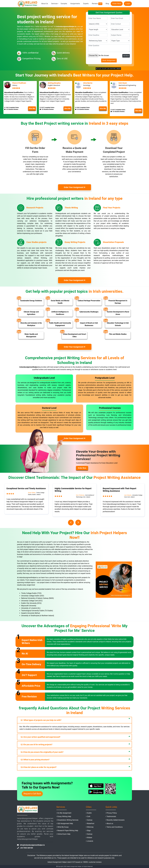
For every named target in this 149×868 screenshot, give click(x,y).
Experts (86, 4)
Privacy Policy (112, 813)
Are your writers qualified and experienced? (41, 737)
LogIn (128, 4)
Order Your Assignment (75, 187)
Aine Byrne (88, 83)
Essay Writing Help (64, 816)
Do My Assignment (64, 813)
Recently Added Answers (116, 820)
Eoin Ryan (123, 83)
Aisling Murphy (54, 83)
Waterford (91, 823)
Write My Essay (63, 827)
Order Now (117, 4)
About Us (45, 4)
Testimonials (111, 816)
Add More (126, 56)
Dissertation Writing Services (68, 820)
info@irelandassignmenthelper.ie (32, 845)
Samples (64, 4)
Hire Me (32, 108)
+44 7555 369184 (26, 848)
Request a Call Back (32, 794)
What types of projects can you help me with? (41, 720)
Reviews (97, 4)
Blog (107, 4)
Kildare (89, 838)
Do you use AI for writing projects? (37, 744)
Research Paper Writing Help (68, 831)
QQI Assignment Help (65, 823)
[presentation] (71, 523)
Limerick (90, 841)
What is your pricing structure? (35, 760)
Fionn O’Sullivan (19, 83)
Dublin (89, 813)
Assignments (75, 4)
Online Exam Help (64, 834)
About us (110, 823)
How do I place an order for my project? (39, 767)
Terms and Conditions (115, 827)
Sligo (89, 831)
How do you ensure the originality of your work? (42, 752)
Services (54, 4)
